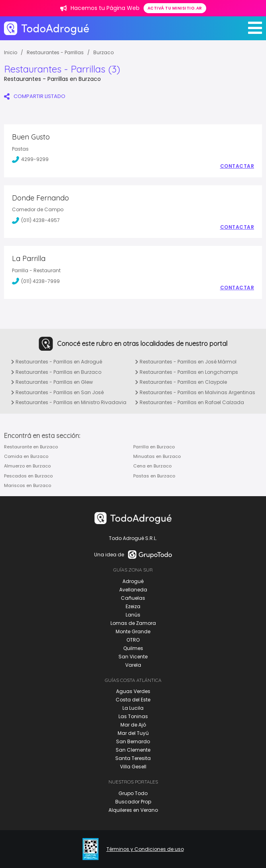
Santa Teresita (133, 758)
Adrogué (133, 581)
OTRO (133, 640)
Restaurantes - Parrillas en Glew (52, 382)
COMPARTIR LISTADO (35, 96)
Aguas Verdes (133, 691)
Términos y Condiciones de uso (145, 849)
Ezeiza (133, 606)
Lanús (133, 615)
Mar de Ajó (133, 725)
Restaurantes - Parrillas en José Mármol (186, 362)
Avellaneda (133, 590)
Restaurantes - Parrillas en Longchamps (187, 372)
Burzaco (103, 52)
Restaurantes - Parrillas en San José (57, 392)
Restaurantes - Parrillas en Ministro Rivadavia (69, 402)
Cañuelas (133, 598)
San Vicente (133, 657)
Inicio (11, 52)
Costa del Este (133, 700)
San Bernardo (133, 741)
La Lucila (133, 708)
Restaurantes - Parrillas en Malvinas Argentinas (195, 392)
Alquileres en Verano (133, 810)
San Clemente (133, 750)
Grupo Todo (133, 793)
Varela (133, 665)
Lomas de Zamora (133, 623)
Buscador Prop (133, 802)
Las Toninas (133, 716)
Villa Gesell (133, 767)
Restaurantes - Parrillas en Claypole (181, 382)
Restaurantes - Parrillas (55, 52)
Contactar (237, 166)
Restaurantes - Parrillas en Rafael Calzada (190, 402)
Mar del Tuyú (133, 733)
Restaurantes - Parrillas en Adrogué (57, 362)
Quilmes (133, 648)
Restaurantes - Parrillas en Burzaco (56, 372)
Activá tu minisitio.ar (175, 8)
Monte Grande (133, 631)
